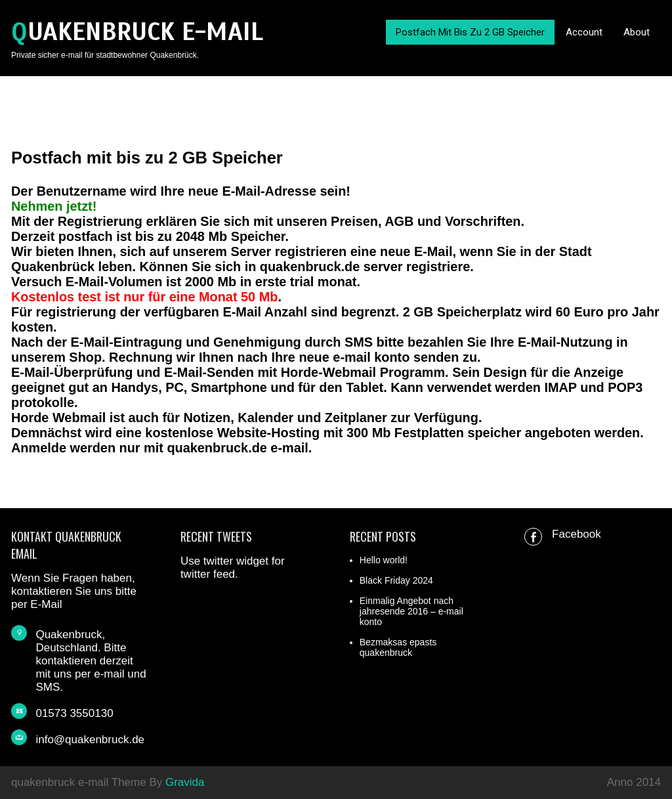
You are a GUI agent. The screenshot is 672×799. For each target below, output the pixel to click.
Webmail (349, 372)
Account (584, 32)
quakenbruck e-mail (137, 32)
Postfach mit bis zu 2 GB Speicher (470, 32)
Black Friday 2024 (396, 580)
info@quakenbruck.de (90, 740)
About (637, 32)
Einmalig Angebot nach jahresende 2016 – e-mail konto (411, 611)
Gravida (185, 782)
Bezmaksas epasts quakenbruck (398, 647)
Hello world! (384, 560)
